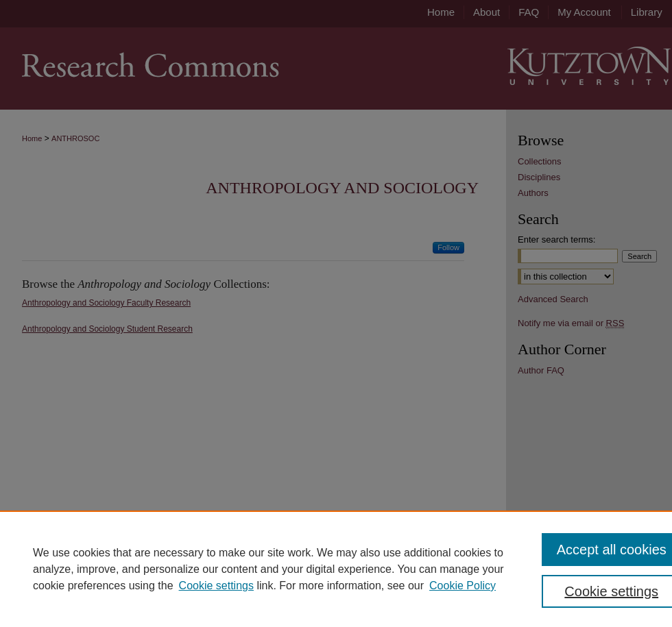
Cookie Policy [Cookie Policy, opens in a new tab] (463, 586)
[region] (336, 569)
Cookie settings (216, 586)
